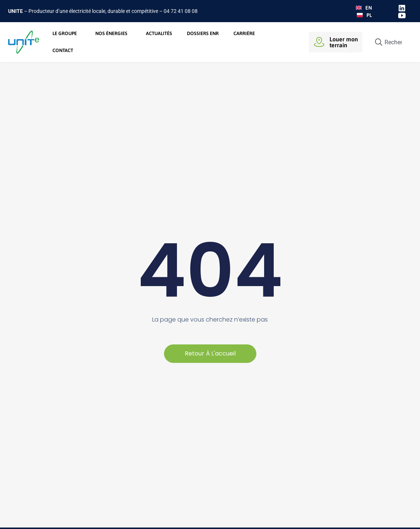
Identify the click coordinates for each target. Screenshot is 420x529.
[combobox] (390, 42)
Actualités (159, 33)
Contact (63, 50)
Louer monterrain (344, 42)
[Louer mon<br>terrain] (319, 42)
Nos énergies (113, 34)
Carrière (244, 33)
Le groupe (66, 34)
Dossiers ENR (203, 33)
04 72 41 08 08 (181, 11)
